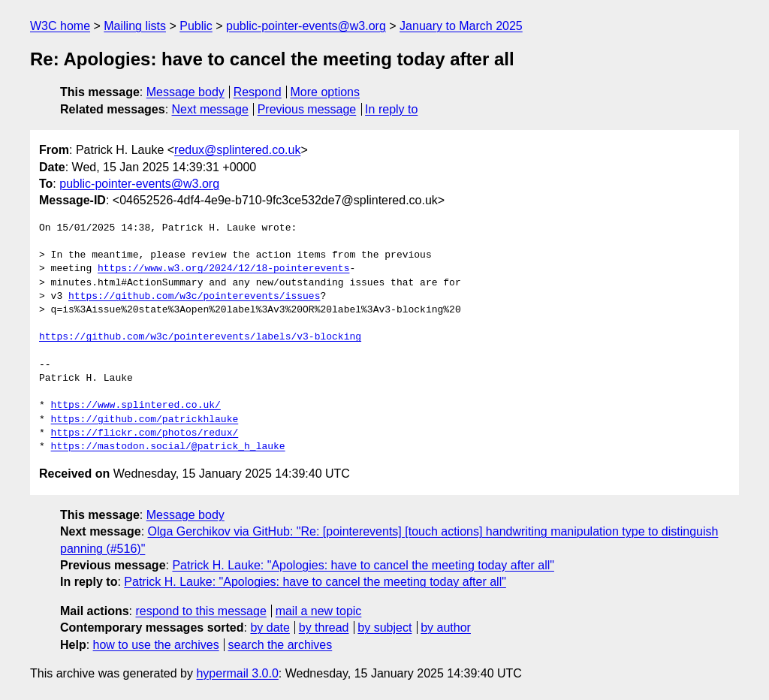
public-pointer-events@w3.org (306, 26)
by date (270, 628)
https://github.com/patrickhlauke (145, 420)
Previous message (307, 109)
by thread (324, 628)
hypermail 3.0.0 (237, 673)
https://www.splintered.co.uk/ (136, 406)
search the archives (280, 645)
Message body (185, 92)
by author (446, 628)
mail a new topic (319, 611)
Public (196, 26)
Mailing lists (135, 26)
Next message (210, 109)
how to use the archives (156, 645)
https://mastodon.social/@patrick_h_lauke (168, 447)
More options (326, 92)
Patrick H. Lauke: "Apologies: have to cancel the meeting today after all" (363, 565)
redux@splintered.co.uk (237, 150)
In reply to (391, 109)
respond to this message (201, 611)
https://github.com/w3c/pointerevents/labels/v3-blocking (200, 337)
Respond (258, 92)
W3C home (60, 26)
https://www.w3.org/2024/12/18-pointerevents (223, 269)
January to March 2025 (461, 26)
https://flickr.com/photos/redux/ (145, 433)
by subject (384, 628)
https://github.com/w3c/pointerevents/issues (194, 297)
